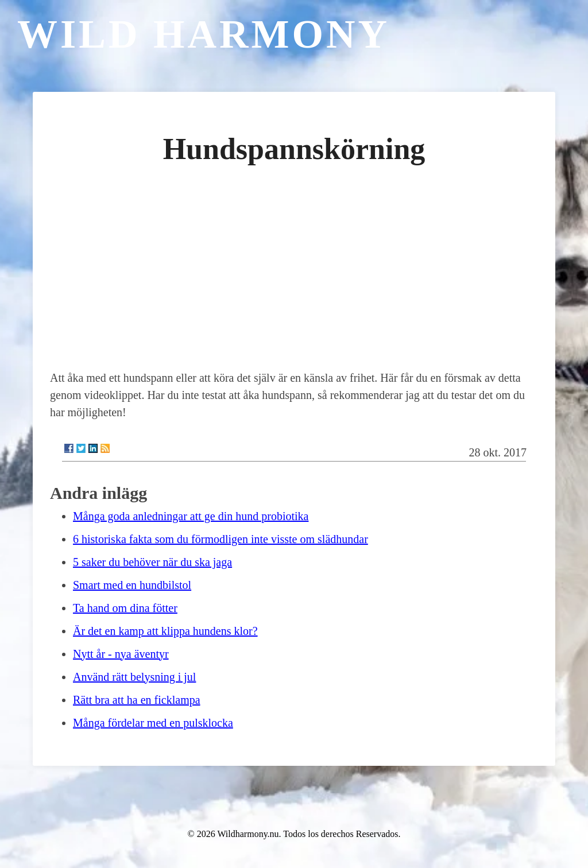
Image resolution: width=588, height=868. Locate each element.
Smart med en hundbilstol (132, 585)
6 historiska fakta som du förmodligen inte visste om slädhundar (220, 539)
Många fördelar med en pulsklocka (153, 723)
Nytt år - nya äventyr (121, 654)
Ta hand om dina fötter (125, 608)
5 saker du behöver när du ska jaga (152, 562)
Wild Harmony (204, 34)
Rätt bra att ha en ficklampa (137, 700)
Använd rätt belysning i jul (134, 677)
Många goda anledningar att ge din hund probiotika (191, 516)
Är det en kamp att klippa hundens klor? (165, 631)
